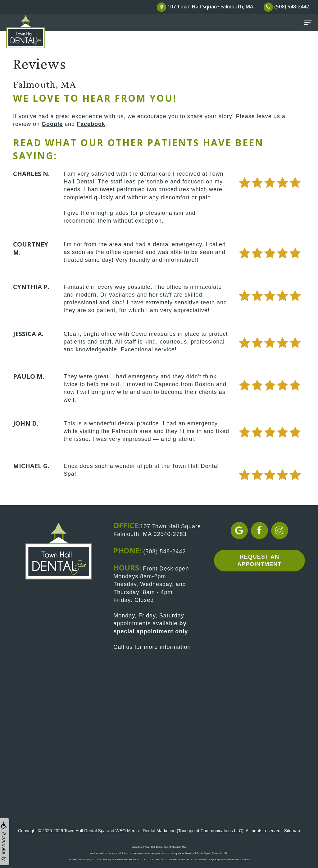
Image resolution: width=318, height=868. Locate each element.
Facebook (91, 124)
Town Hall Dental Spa (85, 831)
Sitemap (292, 831)
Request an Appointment (259, 560)
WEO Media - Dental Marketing (146, 831)
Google (52, 124)
